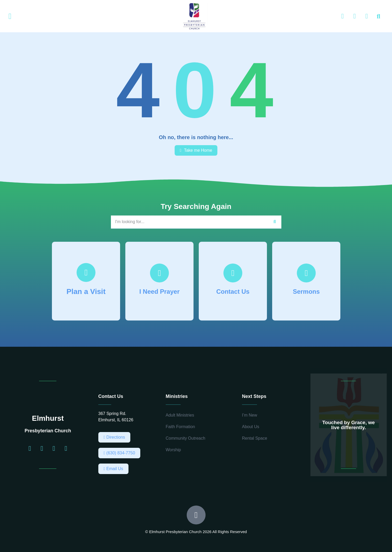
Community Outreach (186, 438)
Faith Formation (180, 427)
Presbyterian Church (48, 431)
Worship (173, 450)
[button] (10, 16)
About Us (251, 427)
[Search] (275, 222)
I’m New (250, 415)
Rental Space (255, 438)
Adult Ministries (180, 415)
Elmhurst (48, 418)
